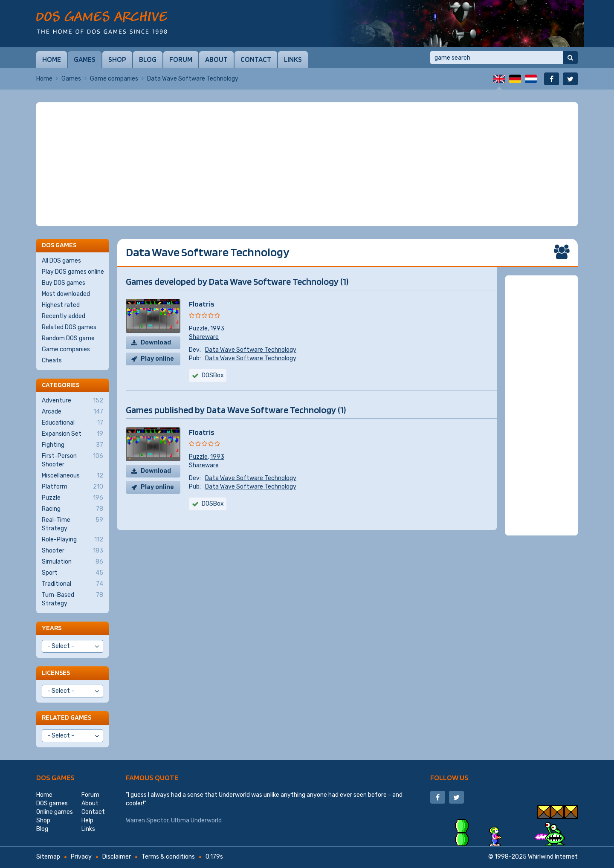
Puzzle (198, 328)
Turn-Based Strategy (72, 599)
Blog (148, 59)
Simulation (72, 562)
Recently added (64, 316)
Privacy (81, 857)
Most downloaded (66, 294)
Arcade (72, 412)
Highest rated (61, 305)
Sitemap (48, 857)
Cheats (52, 360)
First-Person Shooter (72, 460)
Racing (72, 509)
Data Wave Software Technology (251, 350)
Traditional (72, 584)
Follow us (449, 777)
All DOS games (61, 261)
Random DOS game (68, 338)
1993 (217, 328)
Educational (72, 423)
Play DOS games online (73, 272)
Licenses (56, 673)
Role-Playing (72, 540)
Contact (256, 59)
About (216, 59)
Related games (67, 717)
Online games (55, 812)
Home (52, 59)
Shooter (72, 551)
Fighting (72, 445)
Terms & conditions (168, 857)
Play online (157, 359)
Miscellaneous (72, 476)
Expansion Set (72, 434)
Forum (181, 59)
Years (52, 628)
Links (293, 59)
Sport (72, 573)
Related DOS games (69, 327)
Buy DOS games (64, 283)
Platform (72, 487)
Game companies (114, 79)
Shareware (204, 337)
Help (87, 820)
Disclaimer (117, 857)
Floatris (202, 304)
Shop (117, 59)
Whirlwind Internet (553, 857)
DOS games (55, 777)
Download (156, 343)
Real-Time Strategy (72, 524)
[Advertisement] (307, 164)
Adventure (72, 401)
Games (85, 59)
